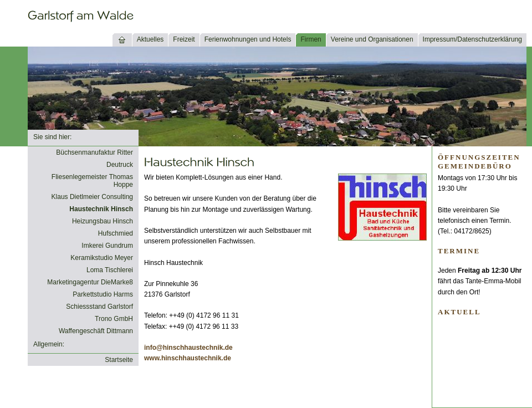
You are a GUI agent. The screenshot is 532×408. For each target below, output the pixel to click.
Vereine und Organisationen (372, 39)
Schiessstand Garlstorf (99, 307)
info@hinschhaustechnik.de (188, 348)
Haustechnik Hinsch (101, 209)
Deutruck (120, 165)
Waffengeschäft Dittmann (96, 331)
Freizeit (184, 39)
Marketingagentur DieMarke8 (90, 282)
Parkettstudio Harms (103, 294)
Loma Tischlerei (110, 270)
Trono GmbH (114, 319)
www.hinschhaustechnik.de (188, 358)
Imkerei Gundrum (107, 246)
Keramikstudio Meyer (102, 258)
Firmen (311, 39)
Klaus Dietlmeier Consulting (92, 197)
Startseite (119, 360)
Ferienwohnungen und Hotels (248, 39)
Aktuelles (150, 39)
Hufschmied (116, 233)
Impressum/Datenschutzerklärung (472, 39)
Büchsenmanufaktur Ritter (94, 152)
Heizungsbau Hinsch (103, 221)
